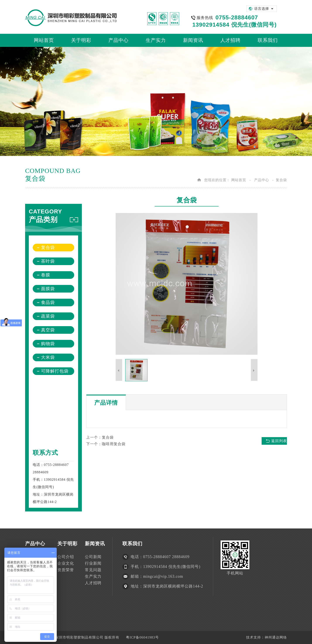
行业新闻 (93, 563)
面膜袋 (48, 289)
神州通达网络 (276, 637)
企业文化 (66, 563)
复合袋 (281, 180)
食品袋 (48, 302)
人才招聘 (93, 583)
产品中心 (262, 180)
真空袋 (48, 330)
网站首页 (239, 180)
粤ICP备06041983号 (142, 637)
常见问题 (93, 570)
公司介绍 (66, 557)
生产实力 (93, 576)
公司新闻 (93, 557)
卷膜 (46, 275)
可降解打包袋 (55, 371)
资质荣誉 (66, 570)
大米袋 (48, 357)
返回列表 (279, 441)
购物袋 (48, 344)
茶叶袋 (48, 261)
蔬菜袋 (48, 316)
